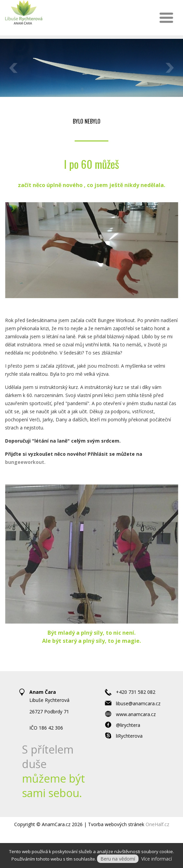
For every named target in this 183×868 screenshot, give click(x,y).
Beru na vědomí (118, 859)
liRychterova (129, 736)
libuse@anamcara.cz (138, 703)
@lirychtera (128, 725)
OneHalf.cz (157, 824)
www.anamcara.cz (136, 714)
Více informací (157, 859)
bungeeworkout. (25, 462)
